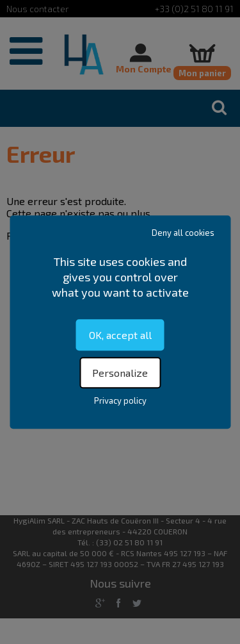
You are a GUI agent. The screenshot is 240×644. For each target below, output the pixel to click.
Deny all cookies (183, 233)
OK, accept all (120, 335)
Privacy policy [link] (120, 400)
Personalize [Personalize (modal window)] (120, 373)
